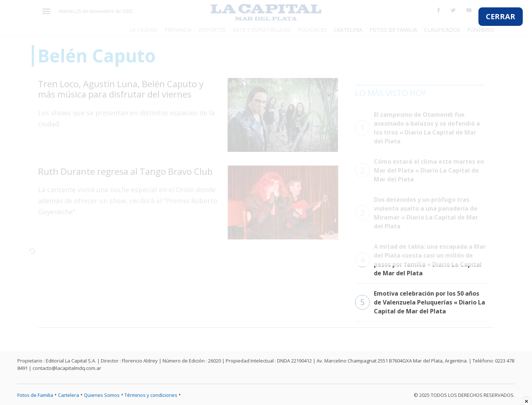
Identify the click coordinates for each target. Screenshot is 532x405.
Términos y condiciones (151, 395)
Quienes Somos (102, 395)
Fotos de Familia (35, 395)
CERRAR (501, 16)
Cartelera (69, 395)
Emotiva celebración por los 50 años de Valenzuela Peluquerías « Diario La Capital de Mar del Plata (420, 302)
